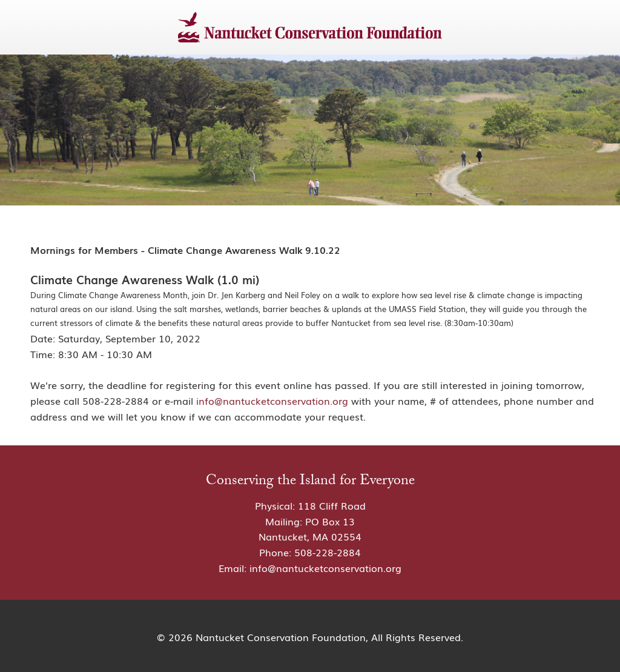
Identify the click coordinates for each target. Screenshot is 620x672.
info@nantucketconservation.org (272, 401)
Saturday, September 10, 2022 (129, 338)
